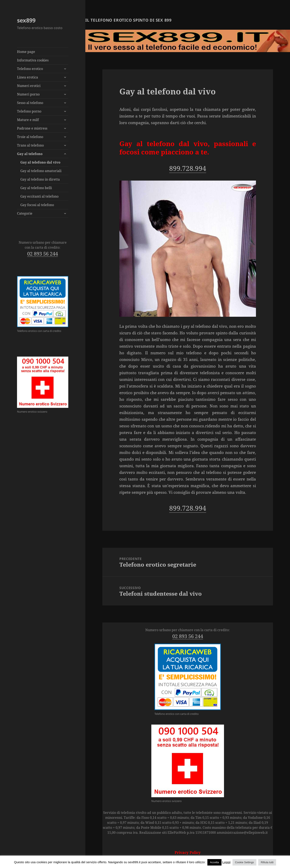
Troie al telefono (30, 137)
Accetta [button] (214, 862)
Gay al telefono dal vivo (40, 162)
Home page (26, 52)
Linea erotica (28, 77)
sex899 (26, 20)
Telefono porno (29, 111)
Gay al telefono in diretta (40, 179)
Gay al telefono (30, 154)
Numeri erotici (29, 86)
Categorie (25, 213)
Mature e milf (28, 120)
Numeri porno (28, 94)
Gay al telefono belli (36, 188)
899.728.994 (188, 168)
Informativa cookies (33, 60)
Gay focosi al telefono (37, 205)
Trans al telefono (30, 145)
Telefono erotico (30, 69)
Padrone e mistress (32, 128)
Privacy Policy (188, 852)
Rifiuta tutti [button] (267, 862)
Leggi (226, 862)
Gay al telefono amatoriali (41, 171)
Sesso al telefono (30, 103)
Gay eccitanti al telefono (39, 196)
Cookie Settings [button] (244, 862)
